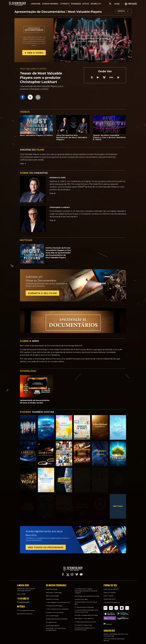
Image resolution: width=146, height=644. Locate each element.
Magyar (50, 640)
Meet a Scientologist (52, 594)
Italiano (58, 640)
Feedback (109, 614)
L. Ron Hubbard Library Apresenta (57, 607)
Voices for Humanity (52, 597)
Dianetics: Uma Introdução (55, 610)
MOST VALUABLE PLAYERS (33, 69)
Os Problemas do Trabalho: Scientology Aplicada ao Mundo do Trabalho (86, 589)
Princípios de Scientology (54, 604)
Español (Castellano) (105, 637)
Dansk (58, 637)
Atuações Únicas (51, 620)
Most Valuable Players (85, 12)
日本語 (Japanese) (69, 640)
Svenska (123, 640)
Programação (23, 600)
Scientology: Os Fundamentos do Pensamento (56, 627)
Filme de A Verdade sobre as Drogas (86, 613)
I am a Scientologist (52, 614)
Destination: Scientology (54, 590)
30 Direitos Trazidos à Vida (83, 623)
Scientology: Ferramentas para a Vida (87, 594)
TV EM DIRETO (65, 4)
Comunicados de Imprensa (26, 608)
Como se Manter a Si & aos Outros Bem (86, 601)
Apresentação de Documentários (40, 12)
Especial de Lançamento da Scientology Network (26, 588)
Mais (53, 193)
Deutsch (66, 637)
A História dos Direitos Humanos (85, 620)
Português (99, 640)
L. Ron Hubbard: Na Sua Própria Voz (58, 600)
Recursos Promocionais (25, 612)
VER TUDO (118, 506)
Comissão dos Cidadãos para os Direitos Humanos (85, 627)
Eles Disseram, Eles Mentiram (84, 616)
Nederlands (81, 640)
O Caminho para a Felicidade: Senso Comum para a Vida (86, 609)
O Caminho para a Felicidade (84, 605)
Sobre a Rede (21, 592)
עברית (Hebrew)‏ (119, 637)
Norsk (90, 640)
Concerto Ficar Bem (81, 597)
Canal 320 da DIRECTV (111, 587)
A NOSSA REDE (36, 4)
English (50, 637)
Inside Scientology (52, 587)
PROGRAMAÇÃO (76, 4)
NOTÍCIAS (86, 4)
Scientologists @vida (53, 623)
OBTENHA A (96, 4)
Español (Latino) (90, 637)
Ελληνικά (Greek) (77, 637)
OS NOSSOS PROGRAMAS (50, 4)
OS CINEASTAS (34, 173)
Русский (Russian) (111, 640)
